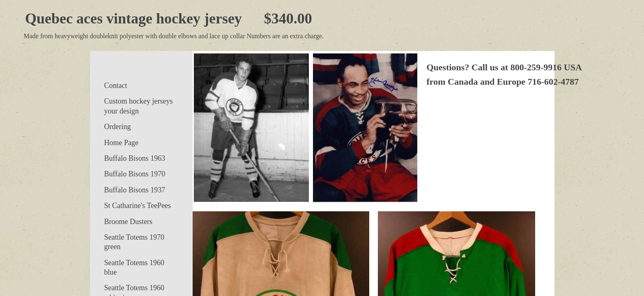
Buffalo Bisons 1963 (135, 158)
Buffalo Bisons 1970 (135, 174)
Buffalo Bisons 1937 (135, 190)
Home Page (121, 143)
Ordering (118, 127)
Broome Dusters (128, 222)
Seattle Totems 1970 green (134, 242)
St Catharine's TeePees (138, 206)
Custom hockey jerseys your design (139, 106)
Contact (116, 86)
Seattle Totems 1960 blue (134, 267)
